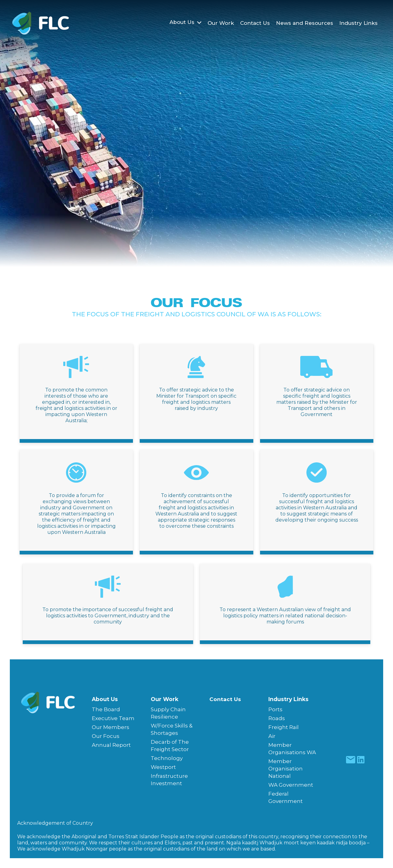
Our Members (111, 727)
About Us (105, 699)
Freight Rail (284, 727)
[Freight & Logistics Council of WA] (41, 23)
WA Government (291, 785)
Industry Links (288, 699)
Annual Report (111, 745)
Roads (277, 718)
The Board (106, 709)
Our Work (165, 699)
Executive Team (113, 718)
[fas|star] (351, 760)
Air (272, 736)
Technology (167, 758)
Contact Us (225, 699)
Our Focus (106, 736)
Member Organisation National (286, 769)
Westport (163, 767)
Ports (275, 709)
